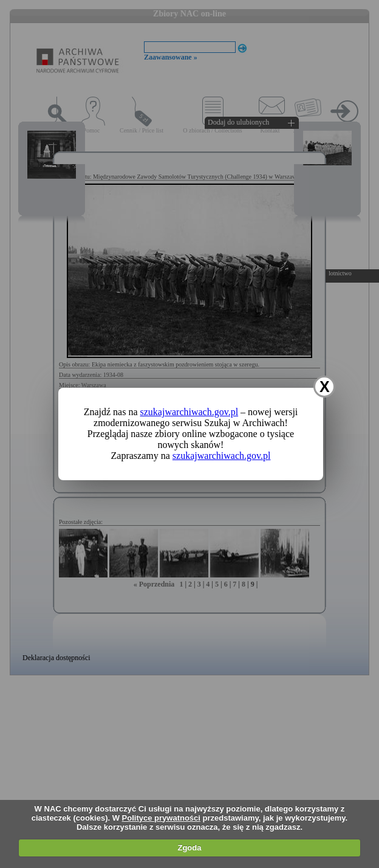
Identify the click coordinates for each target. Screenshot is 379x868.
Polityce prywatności (161, 818)
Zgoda (189, 848)
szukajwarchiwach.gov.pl (189, 412)
